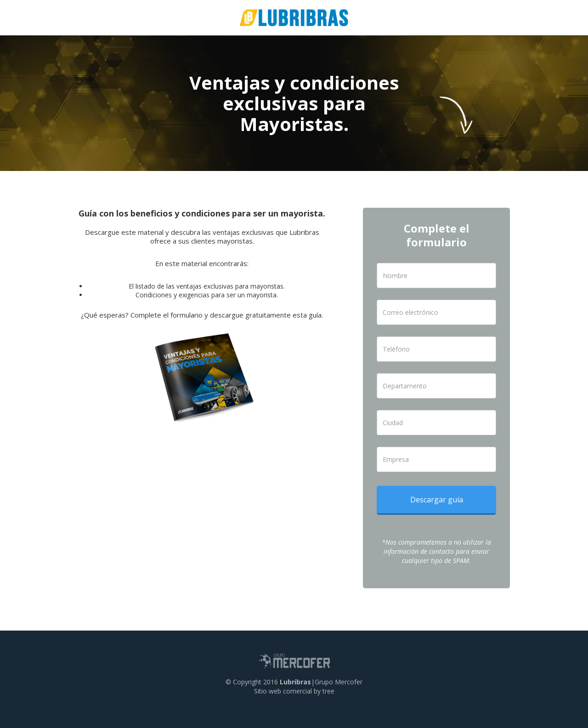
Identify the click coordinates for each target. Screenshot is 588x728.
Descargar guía (437, 500)
